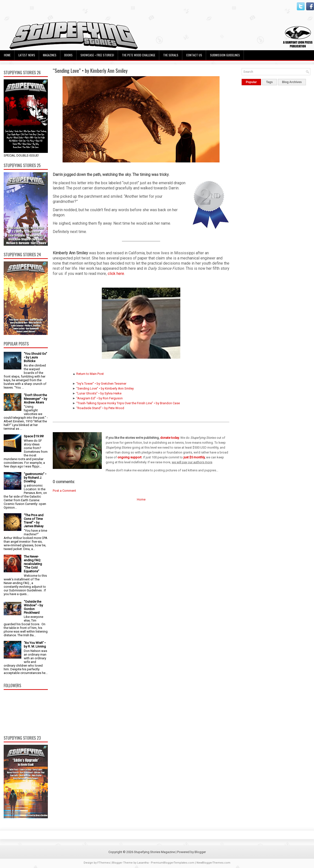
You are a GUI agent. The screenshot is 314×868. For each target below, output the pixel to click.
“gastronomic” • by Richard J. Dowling (35, 478)
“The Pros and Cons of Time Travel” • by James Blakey (34, 521)
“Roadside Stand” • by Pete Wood (100, 408)
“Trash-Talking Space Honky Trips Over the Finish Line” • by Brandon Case (128, 403)
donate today (170, 438)
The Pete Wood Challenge (139, 55)
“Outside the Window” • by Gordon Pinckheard (33, 607)
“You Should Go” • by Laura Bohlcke (35, 357)
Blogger (200, 852)
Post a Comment (64, 491)
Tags (269, 82)
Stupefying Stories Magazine (154, 852)
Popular (251, 82)
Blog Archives (292, 82)
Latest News (27, 55)
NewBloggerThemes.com (213, 863)
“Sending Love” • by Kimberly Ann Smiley (90, 71)
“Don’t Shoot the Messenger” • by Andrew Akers (35, 399)
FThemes (104, 863)
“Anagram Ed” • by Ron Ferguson (99, 398)
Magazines (50, 55)
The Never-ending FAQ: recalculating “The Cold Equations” (33, 564)
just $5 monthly (194, 457)
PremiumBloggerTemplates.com (173, 863)
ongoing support (130, 457)
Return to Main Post (90, 374)
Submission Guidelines (225, 55)
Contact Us (194, 55)
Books (68, 55)
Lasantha (143, 863)
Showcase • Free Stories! (97, 55)
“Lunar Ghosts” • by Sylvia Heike (99, 393)
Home (7, 55)
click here (116, 274)
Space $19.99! (34, 436)
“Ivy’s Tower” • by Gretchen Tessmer (101, 384)
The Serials (171, 55)
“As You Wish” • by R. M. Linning (35, 645)
